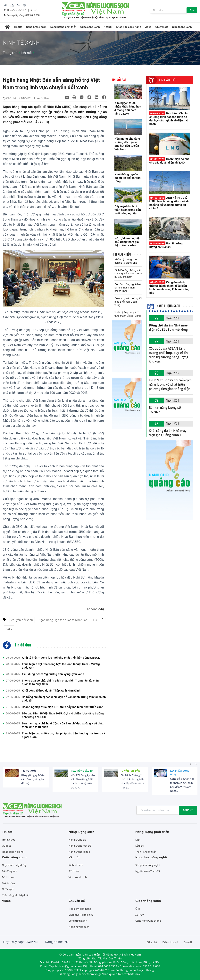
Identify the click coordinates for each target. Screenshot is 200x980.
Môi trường (8, 883)
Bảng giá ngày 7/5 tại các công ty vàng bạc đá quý (33, 779)
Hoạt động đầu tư (82, 771)
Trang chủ (10, 53)
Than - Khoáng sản (146, 852)
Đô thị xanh (9, 877)
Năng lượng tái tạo (79, 852)
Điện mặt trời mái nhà (81, 915)
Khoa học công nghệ (128, 27)
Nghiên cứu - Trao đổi (148, 871)
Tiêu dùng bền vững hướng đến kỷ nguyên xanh (53, 674)
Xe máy (140, 915)
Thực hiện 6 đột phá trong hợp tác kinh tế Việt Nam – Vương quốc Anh (61, 666)
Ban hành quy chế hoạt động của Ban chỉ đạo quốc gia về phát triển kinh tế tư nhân (63, 725)
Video (148, 27)
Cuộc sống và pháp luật (15, 895)
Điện (138, 840)
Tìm (192, 10)
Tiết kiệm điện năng (80, 909)
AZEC (9, 629)
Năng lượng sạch (36, 27)
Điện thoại (170, 942)
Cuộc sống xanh (90, 27)
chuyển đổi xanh (22, 620)
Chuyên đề (162, 27)
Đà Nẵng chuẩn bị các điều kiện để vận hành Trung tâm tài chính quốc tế (64, 699)
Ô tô (138, 909)
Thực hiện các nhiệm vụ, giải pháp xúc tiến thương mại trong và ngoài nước (63, 735)
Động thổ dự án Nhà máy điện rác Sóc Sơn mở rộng (168, 327)
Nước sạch (8, 889)
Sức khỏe (74, 871)
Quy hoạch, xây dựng (14, 865)
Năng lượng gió (77, 840)
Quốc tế (6, 846)
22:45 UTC (35, 10)
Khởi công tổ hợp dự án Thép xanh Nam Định (51, 691)
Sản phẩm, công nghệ (180, 773)
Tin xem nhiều (122, 254)
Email (188, 942)
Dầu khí (140, 846)
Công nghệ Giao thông (148, 921)
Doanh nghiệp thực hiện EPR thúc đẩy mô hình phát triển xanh (63, 707)
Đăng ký (188, 810)
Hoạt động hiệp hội (13, 852)
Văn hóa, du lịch (78, 877)
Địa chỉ (152, 942)
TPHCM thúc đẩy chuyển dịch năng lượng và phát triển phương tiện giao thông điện (170, 384)
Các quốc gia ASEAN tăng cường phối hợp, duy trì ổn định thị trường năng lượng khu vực (169, 355)
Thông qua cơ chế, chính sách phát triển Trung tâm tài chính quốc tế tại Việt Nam (61, 682)
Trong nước (29, 771)
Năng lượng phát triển (63, 27)
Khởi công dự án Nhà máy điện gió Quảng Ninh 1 (168, 433)
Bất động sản (9, 871)
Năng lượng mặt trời (80, 846)
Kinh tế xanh (76, 865)
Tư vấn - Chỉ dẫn (130, 771)
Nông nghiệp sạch (79, 927)
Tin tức (18, 27)
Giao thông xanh (182, 27)
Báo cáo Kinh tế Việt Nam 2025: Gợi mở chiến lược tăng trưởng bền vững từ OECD (63, 715)
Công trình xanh (78, 921)
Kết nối (108, 27)
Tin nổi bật (119, 80)
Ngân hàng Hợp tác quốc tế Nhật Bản (63, 620)
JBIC (96, 620)
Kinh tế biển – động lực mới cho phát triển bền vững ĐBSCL (61, 658)
